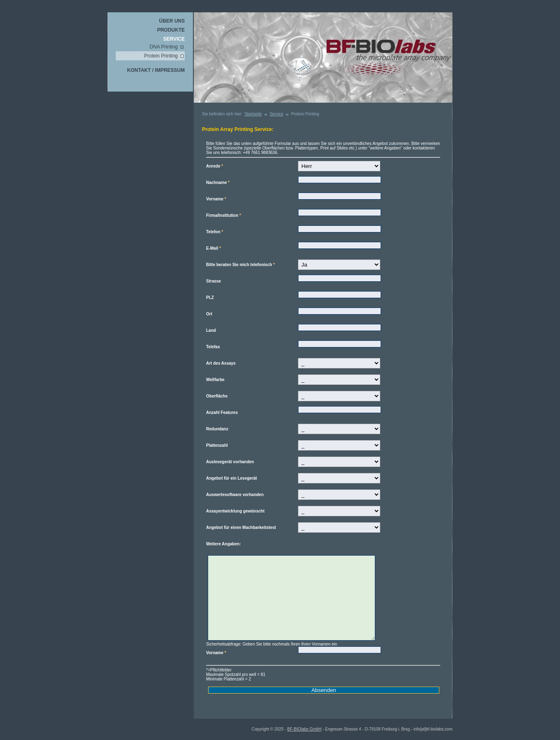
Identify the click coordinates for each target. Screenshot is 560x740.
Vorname (216, 199)
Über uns (172, 21)
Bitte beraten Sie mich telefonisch (240, 265)
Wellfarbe (215, 380)
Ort (209, 314)
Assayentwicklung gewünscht (235, 511)
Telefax (213, 347)
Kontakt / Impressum (156, 70)
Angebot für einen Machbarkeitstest (241, 527)
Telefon (215, 232)
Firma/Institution (224, 215)
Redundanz (217, 429)
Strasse (213, 281)
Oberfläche (217, 396)
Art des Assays (221, 363)
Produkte (171, 30)
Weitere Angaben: (223, 544)
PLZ (210, 298)
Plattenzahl (217, 445)
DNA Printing (164, 47)
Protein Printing (161, 56)
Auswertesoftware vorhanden (235, 495)
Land (211, 330)
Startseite (253, 114)
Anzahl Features (222, 413)
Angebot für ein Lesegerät (232, 478)
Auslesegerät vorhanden (230, 462)
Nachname (218, 183)
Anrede (215, 166)
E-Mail (213, 248)
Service (174, 39)
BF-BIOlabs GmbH (304, 729)
